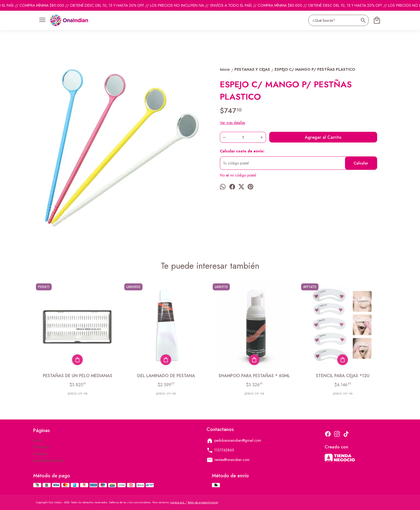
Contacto (40, 454)
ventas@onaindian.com (228, 460)
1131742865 (220, 450)
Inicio (37, 440)
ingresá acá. (178, 502)
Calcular (361, 163)
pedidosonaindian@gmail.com (234, 441)
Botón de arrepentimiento (203, 502)
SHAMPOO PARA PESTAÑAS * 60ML (254, 376)
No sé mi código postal (238, 175)
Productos (41, 447)
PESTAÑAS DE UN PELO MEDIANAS (78, 376)
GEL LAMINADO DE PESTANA (166, 376)
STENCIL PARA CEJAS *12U (343, 376)
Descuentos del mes (49, 460)
